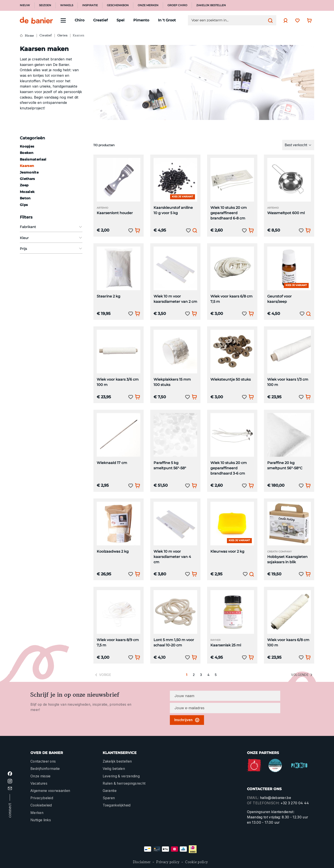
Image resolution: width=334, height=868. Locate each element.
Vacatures (39, 783)
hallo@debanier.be (276, 798)
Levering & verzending (121, 776)
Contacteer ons (43, 761)
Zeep (24, 185)
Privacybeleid (42, 798)
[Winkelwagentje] (308, 20)
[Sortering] (298, 145)
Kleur (51, 238)
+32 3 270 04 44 (295, 803)
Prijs (51, 249)
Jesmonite (29, 172)
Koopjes (27, 146)
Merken (37, 813)
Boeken (27, 153)
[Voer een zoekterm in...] (229, 20)
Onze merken (148, 5)
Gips (24, 205)
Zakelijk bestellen (211, 5)
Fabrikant (51, 227)
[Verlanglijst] (296, 20)
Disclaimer (142, 862)
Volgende (302, 675)
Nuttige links (41, 820)
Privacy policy (168, 862)
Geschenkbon (118, 5)
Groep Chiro (177, 5)
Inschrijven (187, 720)
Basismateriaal (33, 159)
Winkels (67, 5)
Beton (25, 198)
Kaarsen (27, 166)
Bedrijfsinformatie (45, 769)
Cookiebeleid (41, 805)
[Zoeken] (269, 20)
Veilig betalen (114, 769)
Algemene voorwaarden (50, 791)
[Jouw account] (284, 21)
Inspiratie (90, 5)
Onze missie (40, 776)
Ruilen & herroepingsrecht (124, 783)
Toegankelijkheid (117, 805)
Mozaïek (27, 192)
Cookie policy (196, 862)
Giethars (27, 179)
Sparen (109, 798)
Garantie (110, 791)
